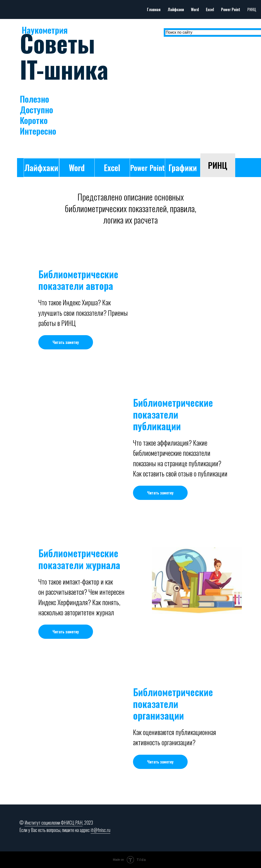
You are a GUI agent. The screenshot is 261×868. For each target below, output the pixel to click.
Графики (183, 167)
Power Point (231, 9)
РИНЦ (252, 9)
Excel (210, 9)
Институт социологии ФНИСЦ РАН (54, 822)
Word (195, 9)
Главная (154, 9)
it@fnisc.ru (100, 830)
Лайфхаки (176, 9)
